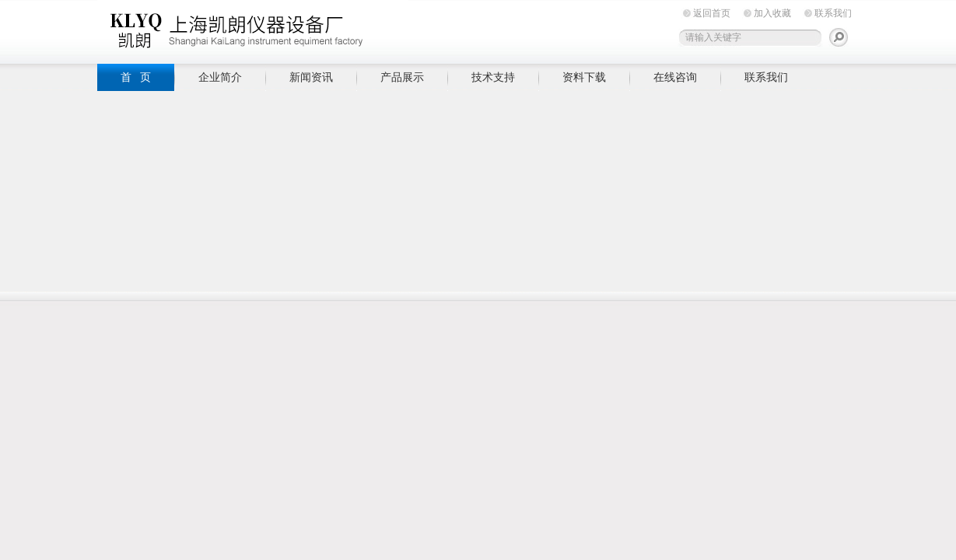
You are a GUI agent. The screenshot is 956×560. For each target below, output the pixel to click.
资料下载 (584, 77)
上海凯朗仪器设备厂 (253, 29)
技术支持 (493, 77)
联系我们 (833, 13)
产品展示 (402, 77)
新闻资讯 (311, 77)
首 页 (136, 77)
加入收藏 (772, 13)
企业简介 (220, 77)
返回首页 (712, 13)
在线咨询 (675, 77)
